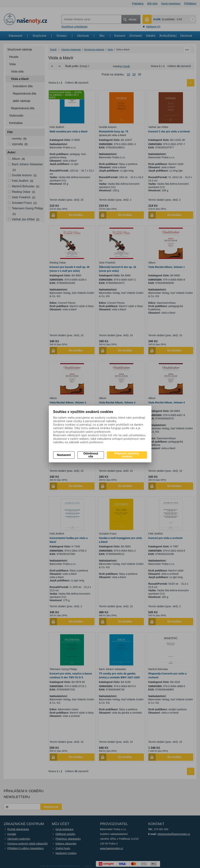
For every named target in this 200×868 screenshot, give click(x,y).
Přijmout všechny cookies (127, 455)
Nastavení (64, 455)
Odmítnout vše (91, 455)
